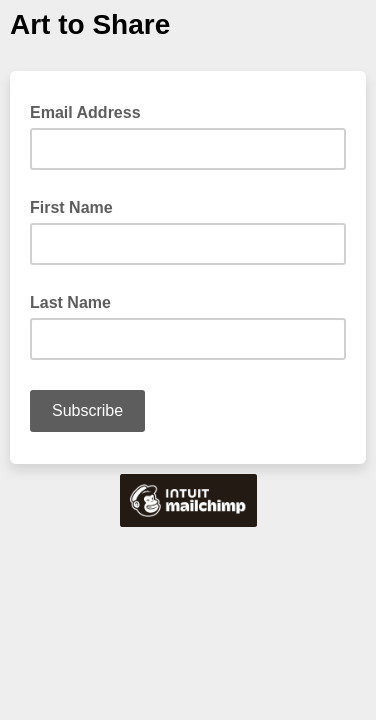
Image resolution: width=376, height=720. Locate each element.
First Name (71, 207)
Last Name (70, 302)
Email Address (91, 111)
